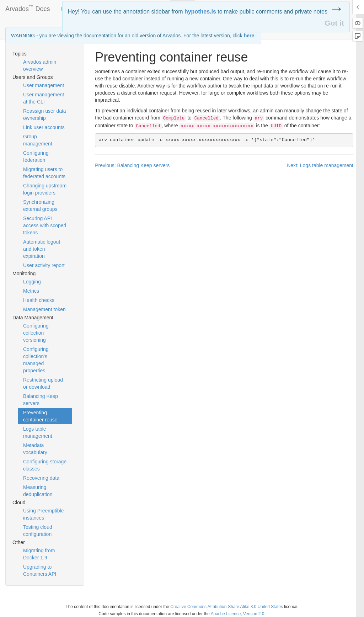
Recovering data (41, 478)
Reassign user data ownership (45, 115)
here (249, 36)
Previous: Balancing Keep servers (132, 165)
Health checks (39, 300)
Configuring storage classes (45, 465)
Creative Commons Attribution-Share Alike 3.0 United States (227, 607)
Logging (32, 282)
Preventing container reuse (40, 416)
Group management (38, 140)
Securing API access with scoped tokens (45, 225)
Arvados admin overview (40, 65)
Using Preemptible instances (43, 514)
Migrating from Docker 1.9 (39, 554)
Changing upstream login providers (45, 189)
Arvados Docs (28, 7)
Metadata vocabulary (35, 449)
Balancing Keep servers (41, 400)
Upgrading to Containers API (40, 570)
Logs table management (38, 432)
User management (44, 85)
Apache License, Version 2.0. (238, 614)
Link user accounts (44, 127)
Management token (44, 309)
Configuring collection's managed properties (36, 360)
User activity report (44, 265)
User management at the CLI (44, 98)
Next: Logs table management (320, 165)
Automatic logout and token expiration (42, 249)
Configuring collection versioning (36, 333)
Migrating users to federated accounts (44, 173)
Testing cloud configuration (38, 531)
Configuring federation (36, 156)
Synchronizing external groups (40, 206)
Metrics (31, 291)
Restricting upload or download (43, 383)
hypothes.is (200, 12)
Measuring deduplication (38, 491)
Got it (334, 23)
